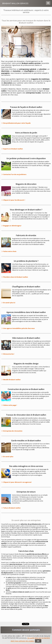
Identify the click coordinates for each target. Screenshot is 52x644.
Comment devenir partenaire (26, 630)
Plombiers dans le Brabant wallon (15, 277)
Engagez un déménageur (12, 226)
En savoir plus (8, 457)
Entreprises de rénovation (13, 431)
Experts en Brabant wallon (13, 149)
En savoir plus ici (9, 303)
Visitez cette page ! (10, 405)
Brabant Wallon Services (15, 3)
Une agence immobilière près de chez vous (19, 328)
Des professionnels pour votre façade (17, 123)
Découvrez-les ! (9, 354)
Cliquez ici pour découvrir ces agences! (17, 482)
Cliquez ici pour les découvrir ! (14, 200)
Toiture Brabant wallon (12, 508)
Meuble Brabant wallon (12, 380)
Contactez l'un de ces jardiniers (15, 174)
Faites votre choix (10, 251)
